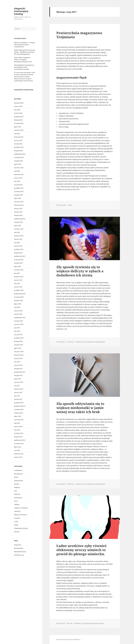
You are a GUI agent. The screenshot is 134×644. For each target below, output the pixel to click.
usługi (16, 525)
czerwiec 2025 (19, 130)
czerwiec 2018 (19, 352)
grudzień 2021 (19, 249)
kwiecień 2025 (19, 137)
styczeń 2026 (18, 113)
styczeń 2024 (18, 185)
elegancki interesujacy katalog (21, 11)
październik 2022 (20, 219)
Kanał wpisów (19, 548)
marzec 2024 (18, 178)
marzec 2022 (18, 239)
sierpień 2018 (19, 345)
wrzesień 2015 (19, 444)
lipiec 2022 (18, 226)
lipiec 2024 (18, 164)
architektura (18, 470)
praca (16, 501)
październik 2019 (20, 318)
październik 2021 (20, 256)
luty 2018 (17, 362)
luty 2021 (17, 283)
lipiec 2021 (18, 266)
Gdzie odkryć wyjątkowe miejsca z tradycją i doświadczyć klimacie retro (23, 60)
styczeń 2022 (18, 246)
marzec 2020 (18, 311)
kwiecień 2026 (19, 103)
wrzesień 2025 (19, 123)
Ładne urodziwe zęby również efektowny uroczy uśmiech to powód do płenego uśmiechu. (81, 550)
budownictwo (19, 481)
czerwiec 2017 (19, 382)
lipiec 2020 (18, 304)
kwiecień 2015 (19, 454)
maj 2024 (17, 171)
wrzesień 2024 (19, 157)
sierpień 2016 (19, 413)
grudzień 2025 (19, 117)
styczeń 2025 (18, 144)
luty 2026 (17, 110)
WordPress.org (19, 555)
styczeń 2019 (18, 335)
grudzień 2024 (19, 147)
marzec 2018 (18, 358)
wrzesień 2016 (19, 409)
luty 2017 (17, 396)
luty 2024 (17, 181)
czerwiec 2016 (19, 420)
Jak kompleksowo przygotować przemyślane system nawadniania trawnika (24, 67)
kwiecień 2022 (19, 236)
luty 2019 (17, 331)
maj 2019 (17, 328)
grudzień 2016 (19, 403)
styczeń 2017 (18, 399)
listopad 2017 (18, 369)
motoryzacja (18, 498)
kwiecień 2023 (19, 205)
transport (17, 518)
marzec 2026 (18, 106)
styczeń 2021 (18, 287)
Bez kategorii (18, 474)
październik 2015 (20, 440)
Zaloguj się (18, 545)
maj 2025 (17, 134)
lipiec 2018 (18, 348)
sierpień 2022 (19, 222)
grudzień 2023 (19, 188)
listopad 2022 (18, 215)
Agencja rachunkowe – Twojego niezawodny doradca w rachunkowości (24, 45)
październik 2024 (20, 154)
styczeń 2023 (18, 212)
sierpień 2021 (19, 263)
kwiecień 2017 (19, 389)
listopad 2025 (18, 120)
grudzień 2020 (19, 290)
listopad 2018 (18, 341)
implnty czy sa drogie (83, 342)
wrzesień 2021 (19, 260)
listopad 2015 (18, 437)
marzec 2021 (18, 280)
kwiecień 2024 (19, 174)
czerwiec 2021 (19, 270)
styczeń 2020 (18, 314)
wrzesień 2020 (19, 297)
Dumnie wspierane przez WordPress (68, 639)
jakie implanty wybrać (98, 342)
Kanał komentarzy (20, 552)
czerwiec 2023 (19, 202)
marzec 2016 (18, 427)
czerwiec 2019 (19, 324)
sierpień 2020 (19, 300)
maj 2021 (17, 273)
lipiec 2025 (18, 127)
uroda (16, 521)
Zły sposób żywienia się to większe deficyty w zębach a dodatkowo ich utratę (80, 271)
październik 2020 (20, 294)
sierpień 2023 (19, 195)
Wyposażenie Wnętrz (21, 528)
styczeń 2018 (18, 365)
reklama (17, 504)
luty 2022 (17, 243)
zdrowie (17, 532)
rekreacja (17, 511)
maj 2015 (17, 450)
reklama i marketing (21, 508)
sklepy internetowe (20, 515)
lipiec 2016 (18, 416)
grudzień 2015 (19, 433)
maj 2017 (17, 386)
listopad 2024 (18, 151)
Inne (16, 491)
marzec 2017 (18, 392)
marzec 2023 (18, 209)
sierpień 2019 (19, 321)
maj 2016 (17, 423)
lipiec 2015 (18, 447)
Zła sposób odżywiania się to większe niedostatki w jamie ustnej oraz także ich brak (80, 408)
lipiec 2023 (18, 198)
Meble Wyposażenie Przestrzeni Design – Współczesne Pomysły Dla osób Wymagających (25, 52)
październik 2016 (20, 406)
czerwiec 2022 (19, 229)
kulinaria (17, 494)
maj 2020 (17, 307)
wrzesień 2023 (19, 192)
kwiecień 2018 (19, 355)
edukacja (17, 487)
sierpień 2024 (19, 161)
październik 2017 (20, 372)
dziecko (17, 484)
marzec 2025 (18, 140)
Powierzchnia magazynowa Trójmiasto (79, 35)
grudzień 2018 (19, 338)
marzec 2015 (18, 457)
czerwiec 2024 (19, 168)
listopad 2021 (18, 253)
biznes (16, 477)
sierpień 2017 (19, 375)
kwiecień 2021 (19, 277)
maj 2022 (17, 232)
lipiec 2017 (18, 379)
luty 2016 (17, 430)
